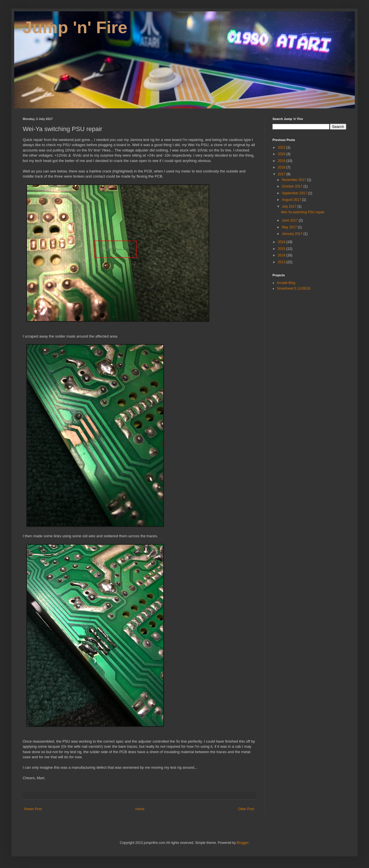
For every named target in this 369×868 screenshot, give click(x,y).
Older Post (246, 809)
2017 (282, 174)
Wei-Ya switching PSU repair (303, 212)
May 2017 (290, 227)
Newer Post (33, 809)
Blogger (243, 843)
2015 (282, 249)
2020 (282, 154)
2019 (282, 161)
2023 (282, 148)
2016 (282, 242)
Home (140, 809)
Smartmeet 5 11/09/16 (294, 288)
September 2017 (295, 193)
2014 (282, 255)
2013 (282, 262)
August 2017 (292, 200)
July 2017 (290, 207)
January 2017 (293, 234)
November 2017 (294, 180)
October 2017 (293, 186)
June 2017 (290, 220)
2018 (282, 167)
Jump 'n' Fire (75, 27)
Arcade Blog (286, 283)
